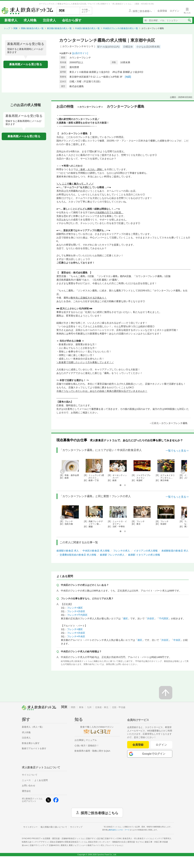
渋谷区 (151, 618)
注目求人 (49, 20)
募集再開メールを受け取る (26, 64)
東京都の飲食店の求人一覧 (59, 28)
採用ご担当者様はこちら (99, 813)
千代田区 (164, 618)
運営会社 (26, 791)
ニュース (26, 780)
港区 (125, 618)
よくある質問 (41, 780)
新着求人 (11, 20)
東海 (81, 707)
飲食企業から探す (31, 743)
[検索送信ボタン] (189, 20)
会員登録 (138, 745)
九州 (89, 707)
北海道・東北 (102, 707)
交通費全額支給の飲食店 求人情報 (78, 555)
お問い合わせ (29, 786)
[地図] (128, 77)
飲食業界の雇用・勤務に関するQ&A (92, 751)
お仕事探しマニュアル (86, 740)
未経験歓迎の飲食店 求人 (175, 551)
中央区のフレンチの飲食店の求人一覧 (121, 28)
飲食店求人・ (138, 838)
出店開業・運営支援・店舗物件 (63, 838)
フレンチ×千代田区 (77, 615)
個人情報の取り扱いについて (54, 827)
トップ (7, 28)
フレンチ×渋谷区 (76, 611)
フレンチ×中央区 (76, 636)
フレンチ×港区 (75, 608)
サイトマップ (76, 827)
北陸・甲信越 (119, 707)
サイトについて (30, 775)
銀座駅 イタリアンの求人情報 (144, 555)
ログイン (161, 745)
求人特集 (30, 20)
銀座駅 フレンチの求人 (112, 555)
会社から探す (72, 20)
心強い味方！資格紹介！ (87, 746)
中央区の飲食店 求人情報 (96, 551)
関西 (73, 707)
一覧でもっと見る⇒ (177, 451)
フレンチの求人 (122, 551)
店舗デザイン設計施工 (103, 838)
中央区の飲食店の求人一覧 (87, 28)
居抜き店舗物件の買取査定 (74, 842)
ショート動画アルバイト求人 (101, 845)
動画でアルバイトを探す (34, 748)
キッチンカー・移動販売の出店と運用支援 (121, 842)
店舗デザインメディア (44, 845)
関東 (16, 28)
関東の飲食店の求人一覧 (32, 28)
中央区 (177, 640)
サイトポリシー (30, 827)
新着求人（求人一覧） (33, 727)
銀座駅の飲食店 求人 (68, 551)
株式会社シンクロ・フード (119, 830)
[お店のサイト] (80, 53)
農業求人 (70, 845)
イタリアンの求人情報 (146, 551)
